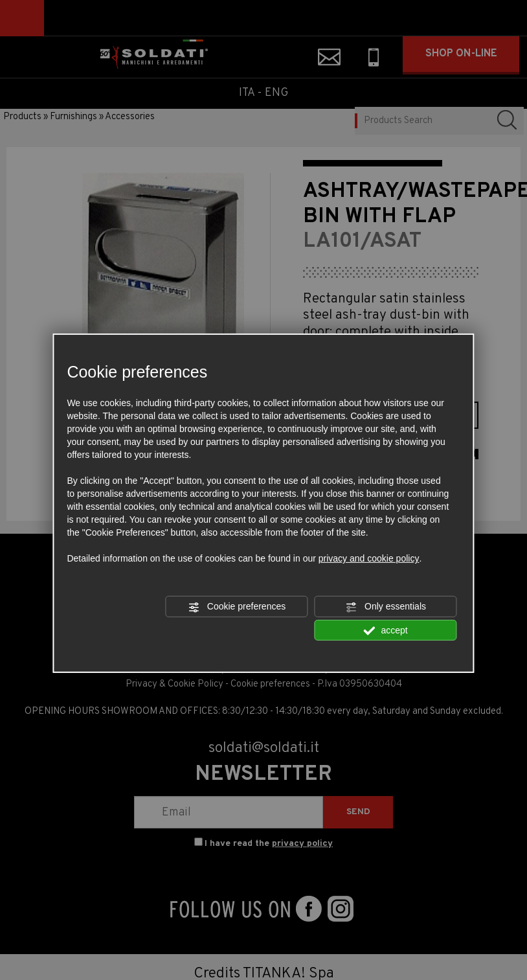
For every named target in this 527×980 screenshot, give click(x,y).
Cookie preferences (237, 607)
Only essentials (386, 607)
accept (386, 630)
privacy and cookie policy (369, 558)
